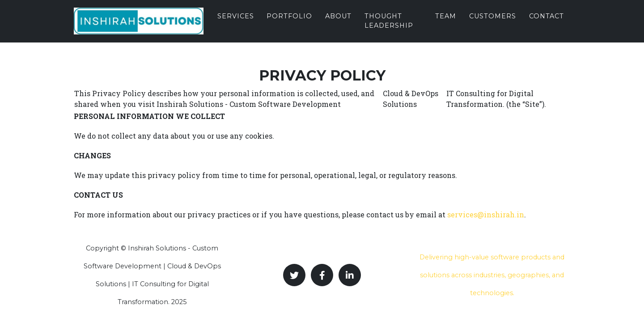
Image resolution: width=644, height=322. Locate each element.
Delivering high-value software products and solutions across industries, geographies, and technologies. (492, 275)
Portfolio (289, 23)
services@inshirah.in (486, 214)
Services (236, 23)
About (338, 23)
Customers (493, 23)
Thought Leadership (389, 28)
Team (446, 23)
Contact (547, 23)
